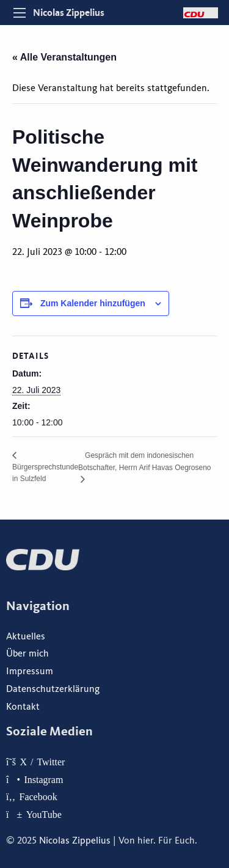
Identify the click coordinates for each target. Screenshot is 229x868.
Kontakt (23, 707)
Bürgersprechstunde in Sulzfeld (45, 473)
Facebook (38, 796)
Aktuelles (26, 636)
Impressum (30, 671)
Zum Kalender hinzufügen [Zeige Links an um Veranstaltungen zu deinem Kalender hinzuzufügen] (93, 303)
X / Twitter (42, 762)
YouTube (44, 814)
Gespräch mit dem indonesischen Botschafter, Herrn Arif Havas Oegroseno (144, 462)
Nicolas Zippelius (69, 13)
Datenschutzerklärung (53, 689)
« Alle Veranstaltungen (64, 57)
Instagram (43, 779)
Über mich (27, 653)
